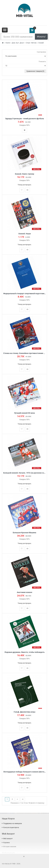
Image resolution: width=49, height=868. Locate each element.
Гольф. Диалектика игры (25, 712)
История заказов (10, 847)
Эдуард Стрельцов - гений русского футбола (25, 119)
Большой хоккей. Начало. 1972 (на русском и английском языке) (24, 473)
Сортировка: (42, 52)
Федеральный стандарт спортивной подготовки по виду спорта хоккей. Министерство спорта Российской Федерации (24, 294)
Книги (8, 43)
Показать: (42, 62)
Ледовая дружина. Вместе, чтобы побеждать (24, 652)
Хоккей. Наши (25, 234)
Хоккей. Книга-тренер (24, 174)
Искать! (41, 37)
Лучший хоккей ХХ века (24, 413)
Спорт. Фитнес (31, 43)
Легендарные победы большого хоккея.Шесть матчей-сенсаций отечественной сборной (24, 772)
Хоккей (41, 43)
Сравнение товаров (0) (35, 71)
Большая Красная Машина (24, 533)
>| (23, 799)
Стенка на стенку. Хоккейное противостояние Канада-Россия (24, 353)
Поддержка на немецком (13, 823)
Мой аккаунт (8, 839)
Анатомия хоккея (24, 592)
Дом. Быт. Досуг (18, 43)
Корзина (6, 843)
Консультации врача (11, 827)
